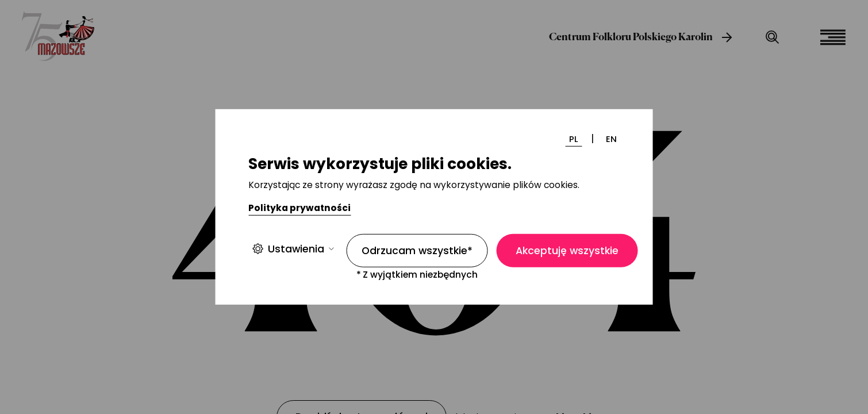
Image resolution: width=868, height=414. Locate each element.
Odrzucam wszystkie (417, 251)
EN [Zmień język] (611, 139)
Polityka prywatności (299, 208)
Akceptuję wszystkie (567, 251)
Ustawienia (293, 249)
